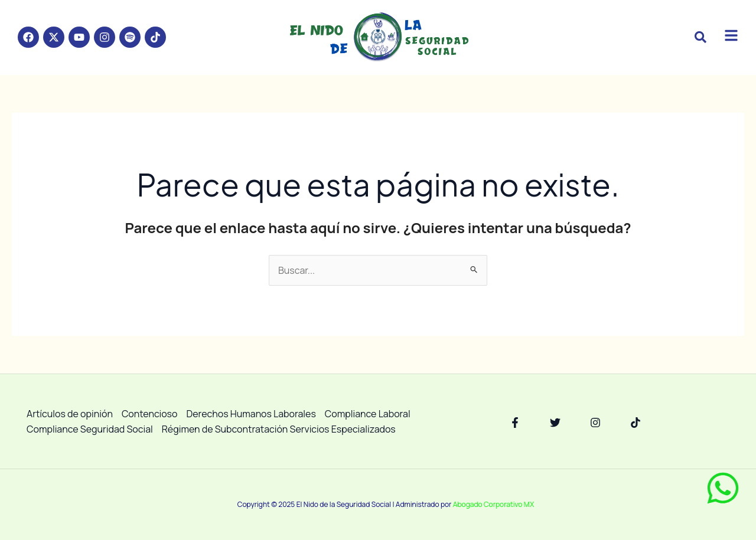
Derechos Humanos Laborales (252, 414)
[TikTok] (636, 423)
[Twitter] (555, 423)
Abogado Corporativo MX (493, 504)
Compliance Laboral (368, 414)
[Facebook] (515, 423)
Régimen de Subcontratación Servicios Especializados (279, 429)
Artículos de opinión (70, 414)
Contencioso (150, 414)
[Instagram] (595, 423)
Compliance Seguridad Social (90, 429)
